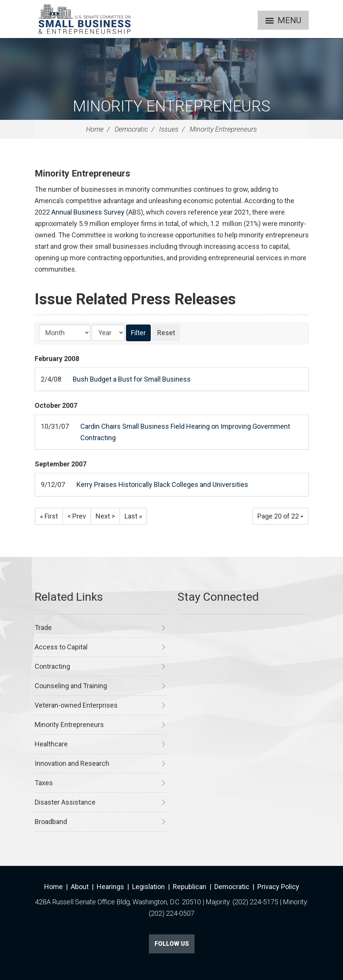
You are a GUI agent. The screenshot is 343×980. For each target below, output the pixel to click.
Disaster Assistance (65, 802)
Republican (190, 887)
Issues (169, 129)
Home (95, 129)
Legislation (148, 887)
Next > (105, 516)
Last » (133, 516)
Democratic (131, 129)
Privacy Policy (278, 887)
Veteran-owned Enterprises (76, 705)
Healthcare (51, 744)
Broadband (51, 822)
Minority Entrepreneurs (171, 106)
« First (49, 516)
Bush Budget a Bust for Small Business (132, 379)
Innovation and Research (72, 763)
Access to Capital (61, 647)
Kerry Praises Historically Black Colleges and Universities (162, 484)
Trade (43, 628)
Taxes (44, 783)
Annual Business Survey (88, 212)
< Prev (77, 516)
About (80, 887)
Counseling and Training (71, 686)
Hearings (110, 887)
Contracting (52, 666)
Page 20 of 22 (280, 516)
